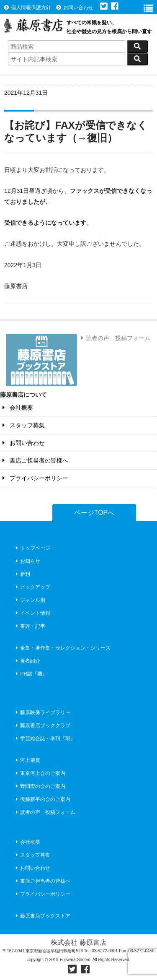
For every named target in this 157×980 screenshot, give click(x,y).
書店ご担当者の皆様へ (34, 460)
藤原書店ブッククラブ (42, 725)
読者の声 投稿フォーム (114, 338)
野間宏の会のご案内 (40, 786)
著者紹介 (27, 661)
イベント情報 (32, 613)
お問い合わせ (75, 8)
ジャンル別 (30, 600)
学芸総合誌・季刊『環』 (45, 738)
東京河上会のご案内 (40, 773)
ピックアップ (32, 587)
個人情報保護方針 (27, 8)
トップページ (32, 548)
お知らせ (27, 561)
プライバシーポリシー (34, 478)
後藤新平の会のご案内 (42, 799)
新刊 (22, 574)
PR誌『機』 (31, 674)
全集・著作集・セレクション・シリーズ (62, 648)
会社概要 (17, 408)
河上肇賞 (27, 760)
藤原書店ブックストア (42, 916)
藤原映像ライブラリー (42, 712)
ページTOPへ (94, 513)
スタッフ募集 (22, 425)
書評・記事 (30, 626)
